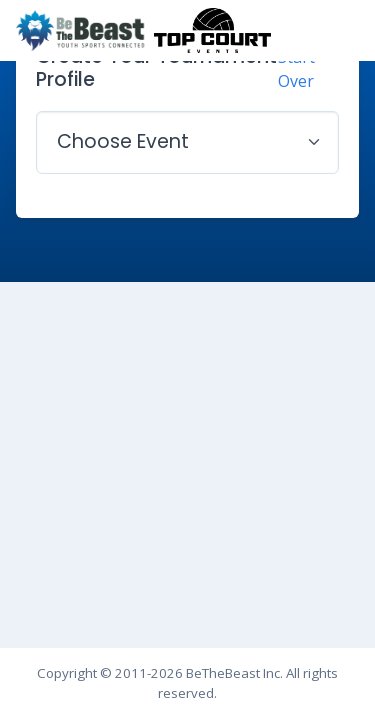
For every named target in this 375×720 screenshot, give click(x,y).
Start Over (296, 69)
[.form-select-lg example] (187, 142)
